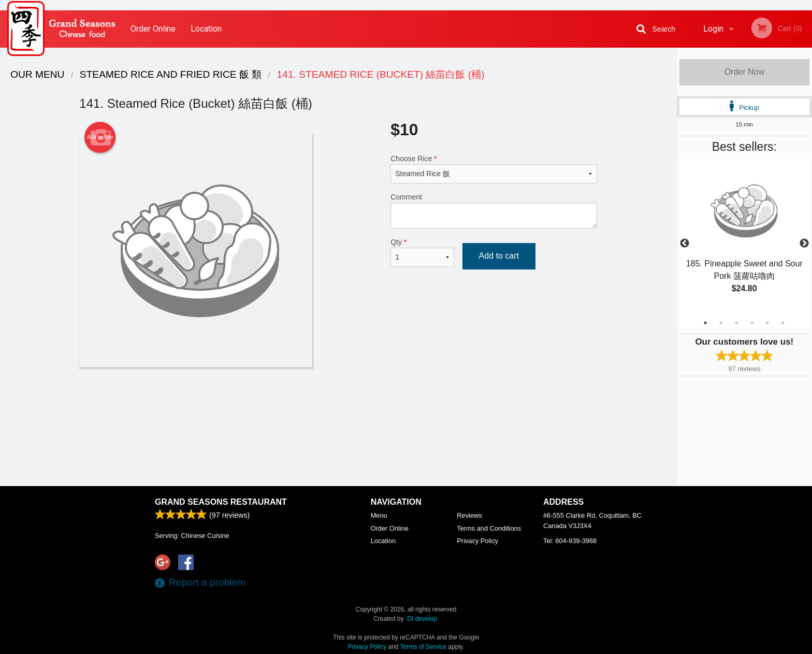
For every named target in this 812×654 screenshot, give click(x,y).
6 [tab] (783, 323)
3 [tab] (736, 323)
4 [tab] (752, 323)
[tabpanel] (744, 237)
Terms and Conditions (489, 528)
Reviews (469, 515)
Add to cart (499, 256)
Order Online (153, 29)
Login (713, 29)
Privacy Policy (477, 541)
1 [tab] (705, 323)
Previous (685, 244)
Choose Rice (494, 169)
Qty (422, 252)
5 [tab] (767, 323)
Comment (494, 211)
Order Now (744, 72)
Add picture (100, 137)
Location (206, 29)
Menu (379, 515)
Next (804, 244)
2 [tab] (721, 323)
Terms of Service (423, 647)
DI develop (422, 619)
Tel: (570, 541)
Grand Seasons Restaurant (221, 502)
